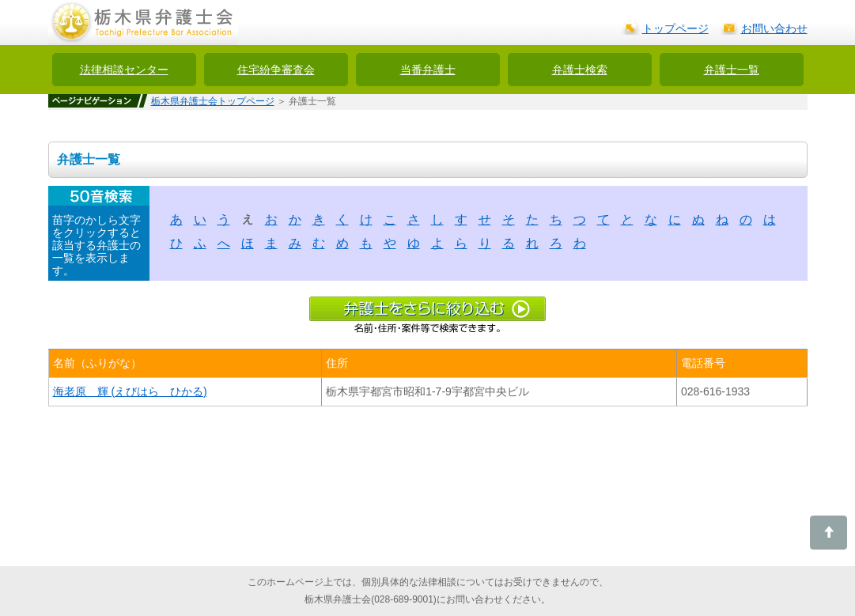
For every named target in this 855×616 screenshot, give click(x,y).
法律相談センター (124, 70)
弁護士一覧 (732, 70)
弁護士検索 (580, 70)
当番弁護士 (428, 70)
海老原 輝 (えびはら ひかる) (130, 391)
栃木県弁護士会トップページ (213, 101)
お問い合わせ (774, 28)
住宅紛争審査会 (276, 70)
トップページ (675, 28)
